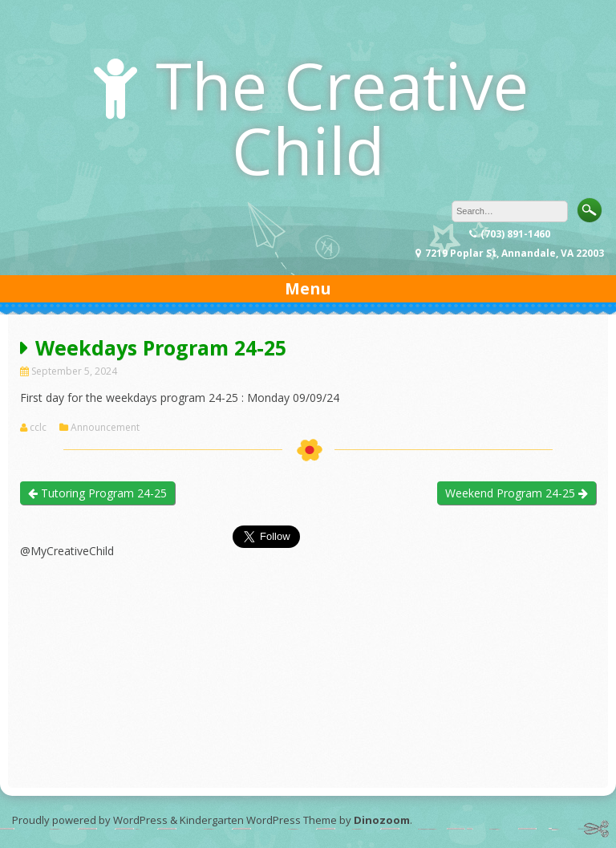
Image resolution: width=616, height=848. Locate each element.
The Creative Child (342, 117)
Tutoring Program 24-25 (97, 493)
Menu (308, 288)
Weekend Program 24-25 (517, 493)
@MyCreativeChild (67, 551)
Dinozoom (382, 820)
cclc (38, 428)
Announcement (105, 428)
